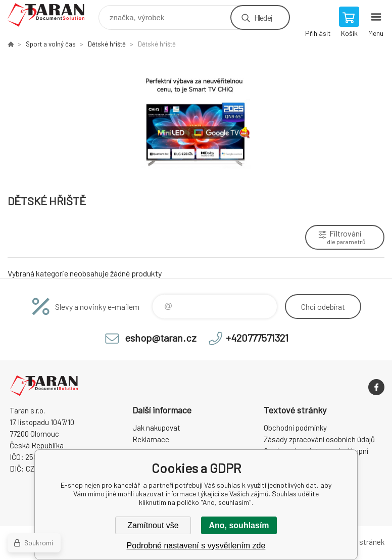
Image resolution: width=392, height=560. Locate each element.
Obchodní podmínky (295, 428)
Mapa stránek (362, 542)
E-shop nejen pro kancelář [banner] (52, 15)
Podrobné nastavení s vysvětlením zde (196, 546)
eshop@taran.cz (161, 338)
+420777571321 (257, 338)
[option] (196, 121)
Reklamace (151, 439)
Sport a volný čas (51, 44)
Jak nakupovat (156, 428)
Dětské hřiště (107, 44)
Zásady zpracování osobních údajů (319, 439)
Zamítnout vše (153, 525)
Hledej (263, 17)
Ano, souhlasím (239, 525)
